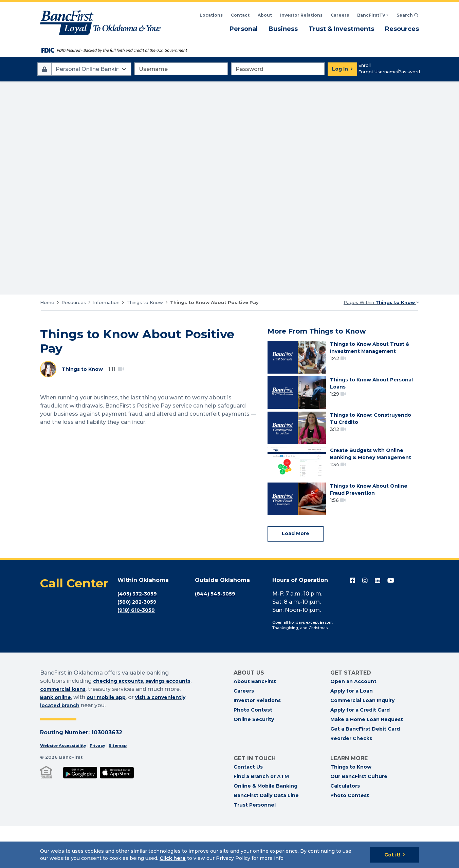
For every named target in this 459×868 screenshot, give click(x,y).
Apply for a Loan (352, 733)
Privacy (104, 787)
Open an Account (353, 723)
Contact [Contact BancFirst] (240, 15)
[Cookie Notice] (229, 855)
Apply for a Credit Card (360, 752)
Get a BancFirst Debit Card (365, 771)
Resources (402, 29)
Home (47, 302)
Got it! (392, 855)
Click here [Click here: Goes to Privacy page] (173, 858)
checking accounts (121, 723)
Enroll (365, 65)
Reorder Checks (351, 780)
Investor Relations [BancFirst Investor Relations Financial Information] (301, 15)
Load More (297, 575)
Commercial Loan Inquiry (362, 742)
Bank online (92, 739)
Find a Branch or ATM (261, 818)
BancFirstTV (371, 15)
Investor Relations (257, 742)
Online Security (254, 761)
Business (283, 29)
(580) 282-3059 (139, 644)
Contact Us (248, 809)
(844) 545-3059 (217, 635)
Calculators (345, 828)
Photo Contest (253, 752)
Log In (340, 69)
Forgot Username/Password (389, 72)
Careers (340, 15)
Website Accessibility (66, 787)
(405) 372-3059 (139, 635)
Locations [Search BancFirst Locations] (211, 15)
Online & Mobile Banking (265, 828)
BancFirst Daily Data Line (266, 837)
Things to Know (145, 302)
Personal (244, 29)
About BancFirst (255, 723)
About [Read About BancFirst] (265, 15)
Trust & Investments (341, 29)
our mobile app (147, 739)
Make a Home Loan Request (367, 761)
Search (408, 15)
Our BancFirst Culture (359, 818)
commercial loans (95, 731)
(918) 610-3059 (138, 652)
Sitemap (127, 787)
